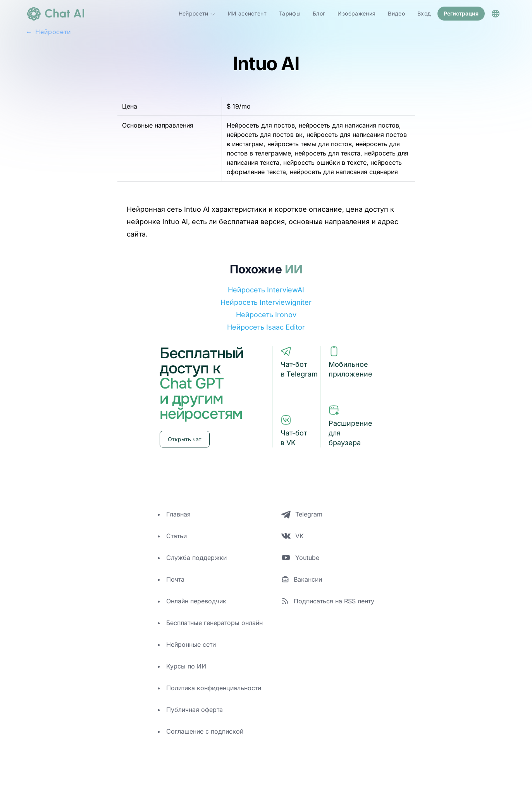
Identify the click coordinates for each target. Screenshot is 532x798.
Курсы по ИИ (186, 666)
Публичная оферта (195, 710)
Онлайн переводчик (196, 601)
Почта (175, 579)
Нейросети (197, 14)
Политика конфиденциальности (214, 688)
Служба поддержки (196, 558)
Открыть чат (185, 439)
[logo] (55, 14)
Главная (178, 514)
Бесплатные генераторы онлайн (214, 623)
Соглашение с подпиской (205, 731)
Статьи (176, 536)
